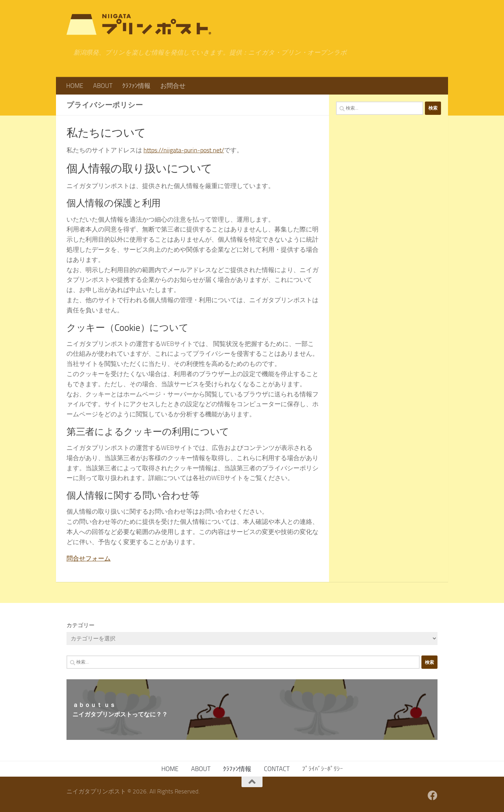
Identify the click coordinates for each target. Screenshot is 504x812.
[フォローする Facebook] (433, 796)
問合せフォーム (89, 558)
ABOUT (103, 86)
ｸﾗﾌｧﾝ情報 (136, 86)
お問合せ (173, 86)
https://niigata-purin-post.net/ (184, 150)
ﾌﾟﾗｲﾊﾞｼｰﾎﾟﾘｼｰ (323, 769)
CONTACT (277, 769)
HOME (75, 86)
